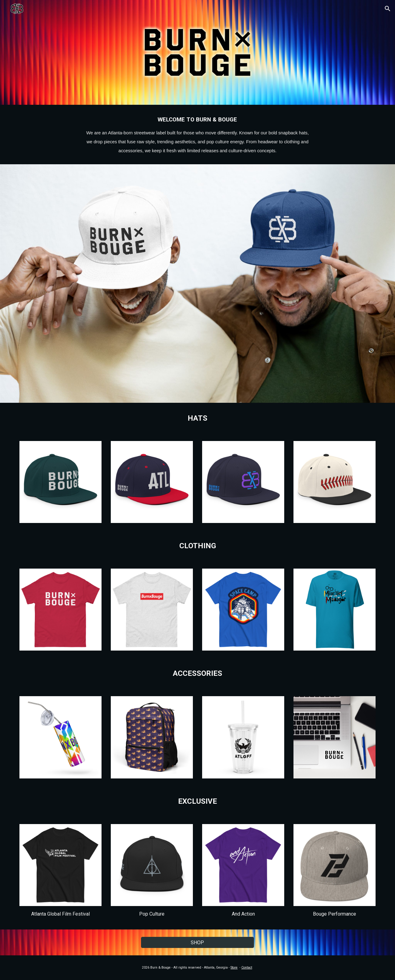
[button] (388, 9)
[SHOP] (197, 943)
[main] (197, 135)
